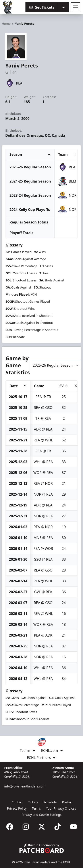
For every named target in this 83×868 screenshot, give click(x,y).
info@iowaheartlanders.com (25, 786)
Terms (36, 808)
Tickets (33, 802)
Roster (67, 802)
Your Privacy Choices (61, 808)
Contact (17, 802)
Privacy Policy (17, 808)
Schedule (50, 802)
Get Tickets (42, 7)
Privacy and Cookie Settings (41, 815)
